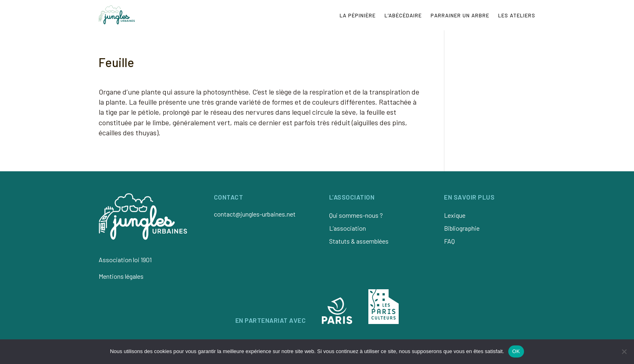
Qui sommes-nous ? (356, 215)
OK (516, 351)
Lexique (455, 215)
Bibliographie (462, 228)
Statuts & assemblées (359, 241)
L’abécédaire (403, 15)
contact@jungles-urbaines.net (255, 214)
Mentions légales (121, 276)
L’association (348, 228)
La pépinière (358, 15)
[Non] (624, 351)
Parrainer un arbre (460, 15)
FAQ (449, 241)
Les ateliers (517, 15)
